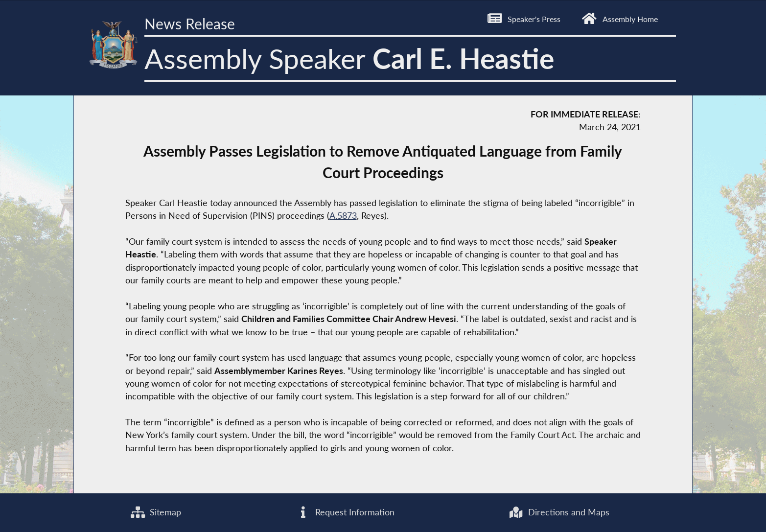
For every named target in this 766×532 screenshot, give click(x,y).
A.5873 (343, 216)
